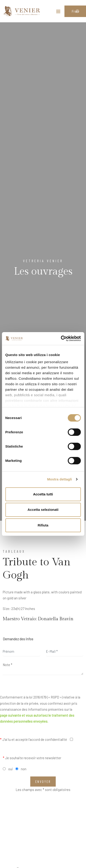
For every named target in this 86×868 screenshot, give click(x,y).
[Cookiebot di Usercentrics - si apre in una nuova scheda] (61, 339)
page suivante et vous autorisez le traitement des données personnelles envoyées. (37, 718)
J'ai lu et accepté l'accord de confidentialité (33, 739)
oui (11, 769)
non (24, 769)
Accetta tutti (43, 494)
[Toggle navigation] (58, 12)
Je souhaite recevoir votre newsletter (32, 758)
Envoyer (43, 782)
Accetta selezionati (43, 510)
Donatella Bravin (56, 619)
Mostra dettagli (59, 479)
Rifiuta (43, 525)
